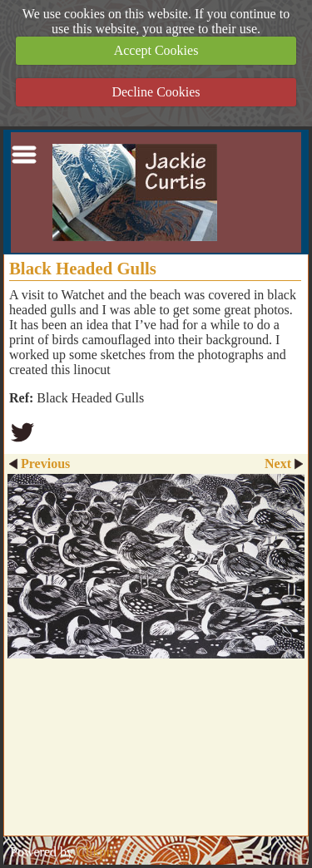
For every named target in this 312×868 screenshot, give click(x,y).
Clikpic (96, 852)
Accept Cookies (156, 50)
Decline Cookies (156, 92)
